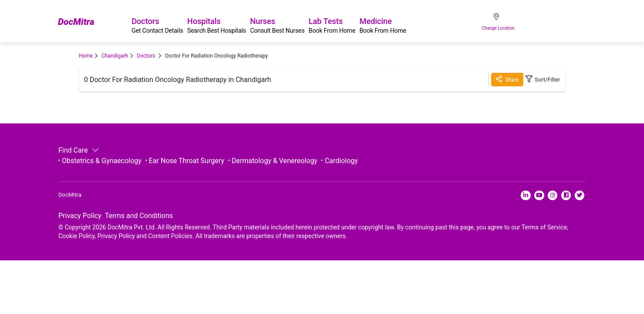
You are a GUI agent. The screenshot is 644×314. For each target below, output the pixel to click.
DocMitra (79, 22)
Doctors (167, 22)
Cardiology (341, 161)
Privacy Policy (80, 219)
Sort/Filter (540, 80)
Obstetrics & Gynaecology (102, 161)
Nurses (314, 22)
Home (86, 56)
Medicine (446, 22)
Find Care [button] (78, 150)
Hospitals (240, 22)
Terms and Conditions (139, 219)
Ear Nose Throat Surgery (187, 161)
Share (501, 79)
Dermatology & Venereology (275, 161)
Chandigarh (115, 56)
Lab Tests (382, 22)
